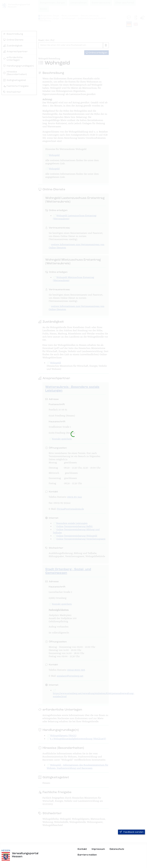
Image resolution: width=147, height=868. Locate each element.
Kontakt (82, 849)
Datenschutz (117, 849)
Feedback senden (131, 832)
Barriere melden (87, 855)
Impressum (98, 849)
